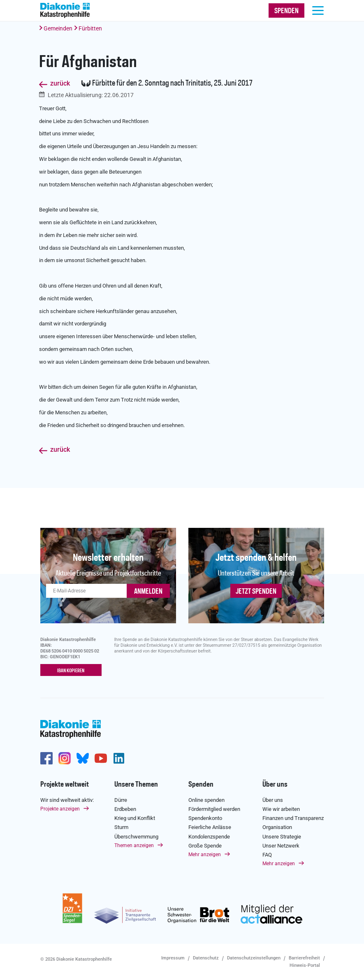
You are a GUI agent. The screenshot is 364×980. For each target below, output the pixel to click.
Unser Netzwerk (281, 845)
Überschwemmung (136, 836)
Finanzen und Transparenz (293, 818)
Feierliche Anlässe (210, 827)
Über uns (275, 785)
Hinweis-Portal (305, 965)
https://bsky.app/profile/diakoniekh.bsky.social (83, 758)
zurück (60, 84)
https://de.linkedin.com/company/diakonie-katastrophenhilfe (119, 758)
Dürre (121, 800)
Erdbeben (125, 809)
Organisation (277, 827)
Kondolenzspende (209, 836)
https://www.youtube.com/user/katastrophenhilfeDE (101, 758)
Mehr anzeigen (205, 855)
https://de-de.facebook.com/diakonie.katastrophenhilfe (46, 758)
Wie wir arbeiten (281, 809)
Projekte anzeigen (60, 809)
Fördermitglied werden (214, 809)
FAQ (267, 855)
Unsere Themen (136, 785)
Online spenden (206, 800)
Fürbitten (90, 28)
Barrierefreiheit (304, 958)
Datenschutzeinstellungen (254, 958)
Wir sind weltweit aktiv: (67, 800)
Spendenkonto (205, 818)
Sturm (121, 827)
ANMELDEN (148, 592)
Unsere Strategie (282, 836)
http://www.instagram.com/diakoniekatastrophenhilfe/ (65, 758)
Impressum (173, 958)
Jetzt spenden (256, 592)
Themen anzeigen (134, 845)
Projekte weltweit (65, 785)
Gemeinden (58, 28)
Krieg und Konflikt (135, 818)
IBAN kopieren (71, 671)
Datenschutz (206, 958)
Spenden (201, 785)
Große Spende (205, 845)
